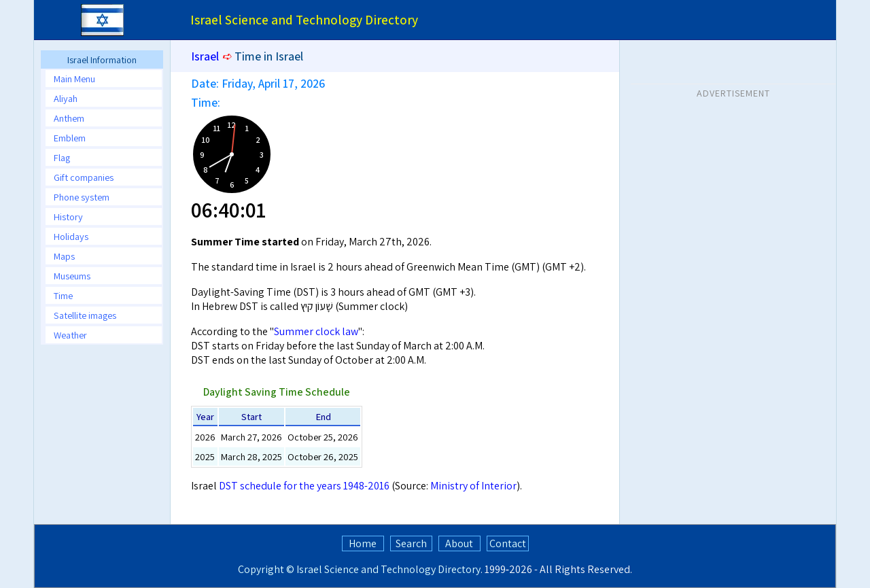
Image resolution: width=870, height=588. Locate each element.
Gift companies (84, 177)
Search (411, 543)
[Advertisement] (733, 190)
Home (363, 543)
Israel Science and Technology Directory (388, 569)
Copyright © (266, 569)
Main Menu (74, 79)
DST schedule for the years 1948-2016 (304, 486)
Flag (62, 157)
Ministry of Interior (473, 486)
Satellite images (85, 315)
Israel (205, 56)
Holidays (71, 236)
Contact (508, 543)
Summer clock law (316, 331)
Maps (64, 256)
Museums (72, 276)
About (459, 543)
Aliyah (66, 98)
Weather (70, 335)
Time (63, 295)
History (68, 217)
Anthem (69, 118)
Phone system (82, 197)
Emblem (70, 138)
